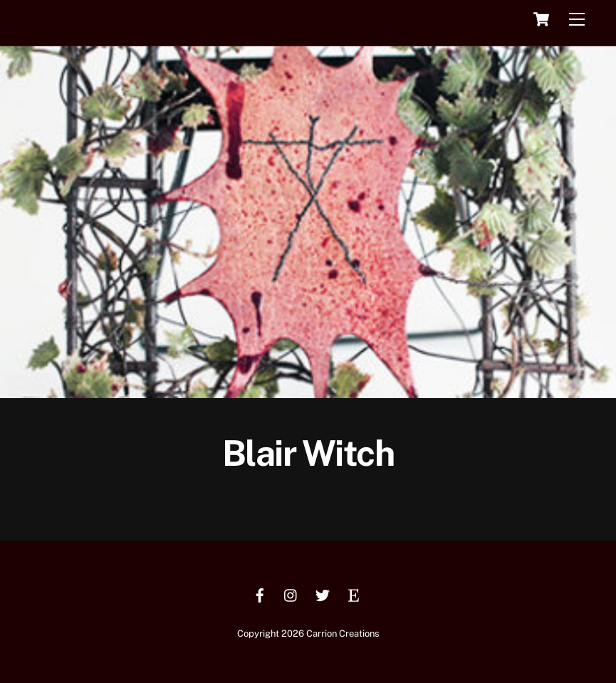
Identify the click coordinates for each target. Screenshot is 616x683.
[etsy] (354, 594)
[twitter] (323, 594)
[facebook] (260, 594)
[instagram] (291, 594)
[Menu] (577, 20)
